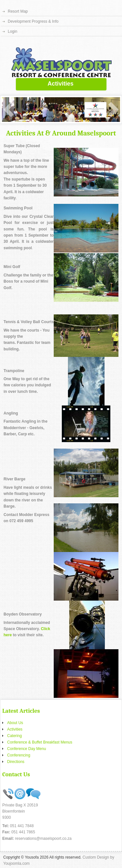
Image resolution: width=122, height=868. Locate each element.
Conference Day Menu (27, 749)
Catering (14, 736)
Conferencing (19, 755)
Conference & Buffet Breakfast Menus (40, 742)
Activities (15, 729)
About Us (15, 723)
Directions (16, 762)
